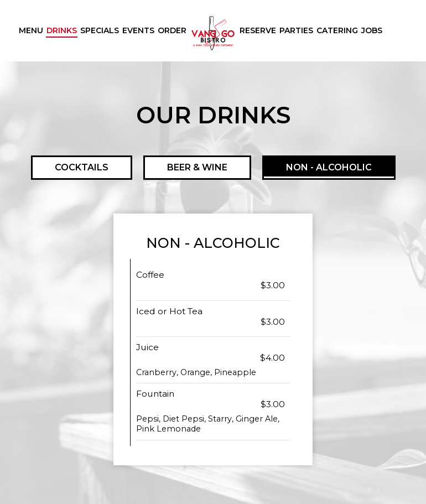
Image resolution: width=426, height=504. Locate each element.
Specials (100, 30)
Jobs (372, 30)
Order (172, 30)
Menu (31, 30)
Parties (296, 30)
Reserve (258, 30)
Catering (337, 30)
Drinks (62, 30)
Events (138, 30)
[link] (213, 33)
